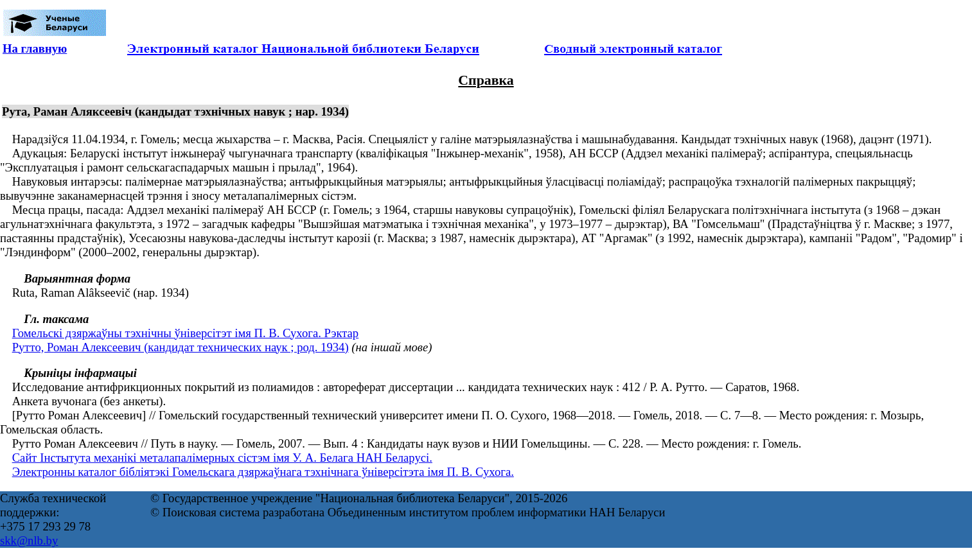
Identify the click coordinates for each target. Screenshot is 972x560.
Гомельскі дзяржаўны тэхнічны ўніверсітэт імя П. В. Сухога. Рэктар (186, 333)
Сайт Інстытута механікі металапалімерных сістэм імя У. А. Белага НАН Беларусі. (222, 458)
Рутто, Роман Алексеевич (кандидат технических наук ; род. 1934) (181, 347)
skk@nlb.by (29, 540)
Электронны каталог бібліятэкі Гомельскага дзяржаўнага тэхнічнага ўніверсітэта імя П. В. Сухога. (263, 472)
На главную (35, 48)
